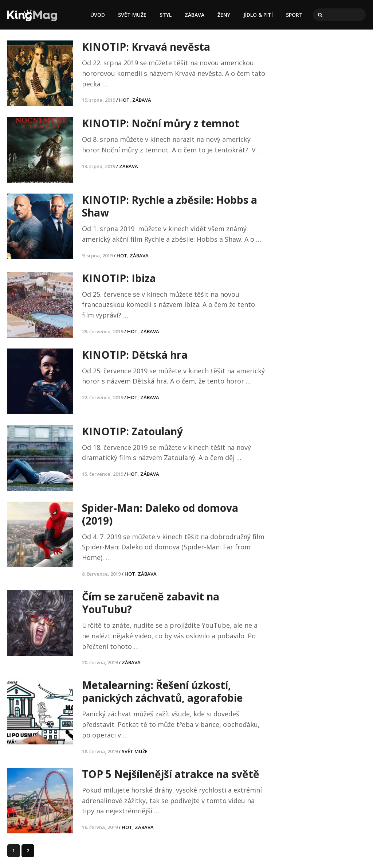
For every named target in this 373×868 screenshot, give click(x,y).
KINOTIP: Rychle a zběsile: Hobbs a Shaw (170, 206)
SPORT (294, 15)
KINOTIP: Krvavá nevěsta (146, 47)
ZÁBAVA (195, 15)
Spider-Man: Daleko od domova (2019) (160, 514)
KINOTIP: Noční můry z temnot (161, 123)
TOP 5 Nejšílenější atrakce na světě (171, 774)
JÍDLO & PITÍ (258, 15)
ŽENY (224, 15)
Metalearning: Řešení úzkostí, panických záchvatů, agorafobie (162, 691)
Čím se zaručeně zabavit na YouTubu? (151, 603)
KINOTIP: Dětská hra (135, 355)
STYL (166, 15)
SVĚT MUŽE (132, 15)
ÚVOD (98, 15)
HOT (124, 100)
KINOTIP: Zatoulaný (132, 431)
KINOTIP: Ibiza (119, 278)
